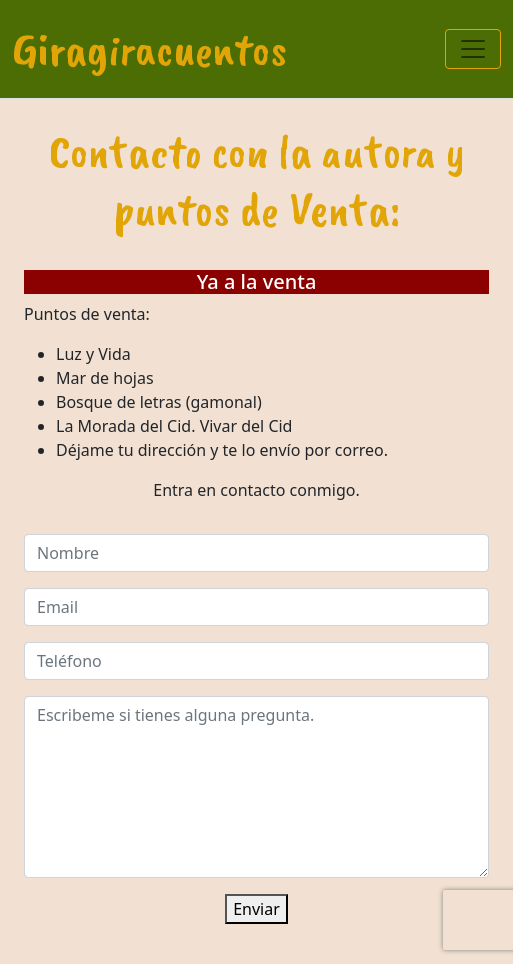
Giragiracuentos (149, 49)
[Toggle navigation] (473, 49)
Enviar (256, 909)
